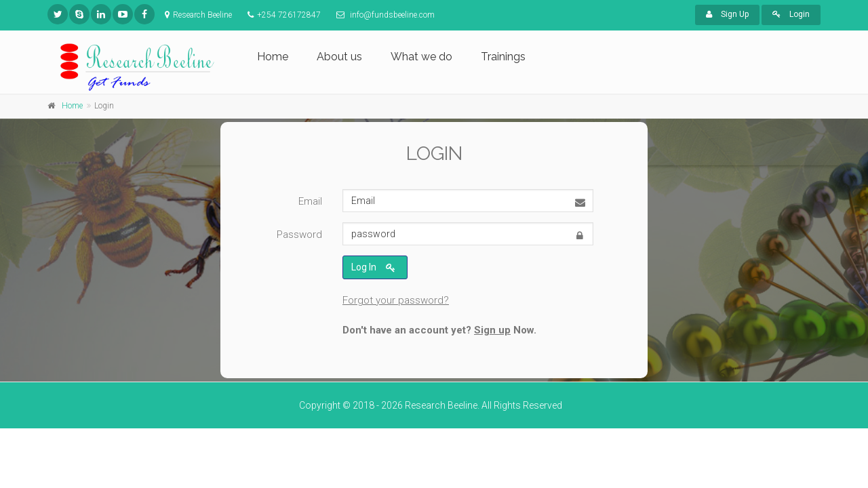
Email (310, 202)
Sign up (492, 330)
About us (339, 57)
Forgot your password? (396, 300)
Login (791, 14)
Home (273, 57)
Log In (373, 268)
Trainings (503, 57)
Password (299, 235)
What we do (421, 57)
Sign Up (727, 14)
